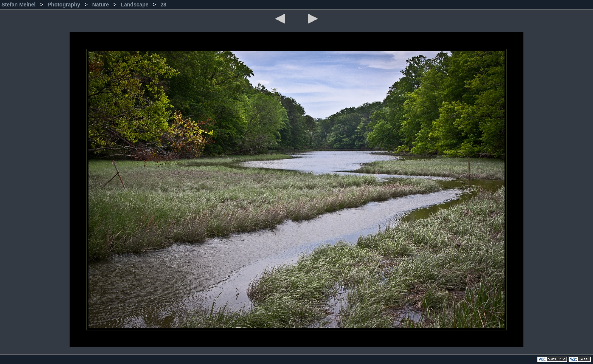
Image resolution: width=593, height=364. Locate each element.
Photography (65, 5)
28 (163, 5)
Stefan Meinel (19, 5)
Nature (101, 5)
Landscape (135, 5)
